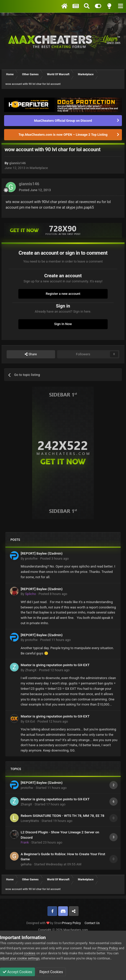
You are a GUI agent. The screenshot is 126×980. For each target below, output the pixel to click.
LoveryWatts (30, 821)
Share (31, 354)
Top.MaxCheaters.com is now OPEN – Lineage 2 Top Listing (63, 135)
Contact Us (92, 923)
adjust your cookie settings (20, 958)
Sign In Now (63, 324)
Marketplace (39, 168)
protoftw (31, 558)
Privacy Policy (71, 923)
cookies (30, 953)
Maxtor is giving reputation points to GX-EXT (55, 665)
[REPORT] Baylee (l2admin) (42, 553)
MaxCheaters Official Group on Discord (63, 121)
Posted (35, 190)
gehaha (26, 864)
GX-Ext (30, 721)
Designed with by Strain (44, 923)
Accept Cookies (17, 972)
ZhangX (31, 670)
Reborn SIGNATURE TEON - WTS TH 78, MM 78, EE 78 (62, 816)
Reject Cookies (51, 972)
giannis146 (17, 163)
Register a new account (63, 294)
